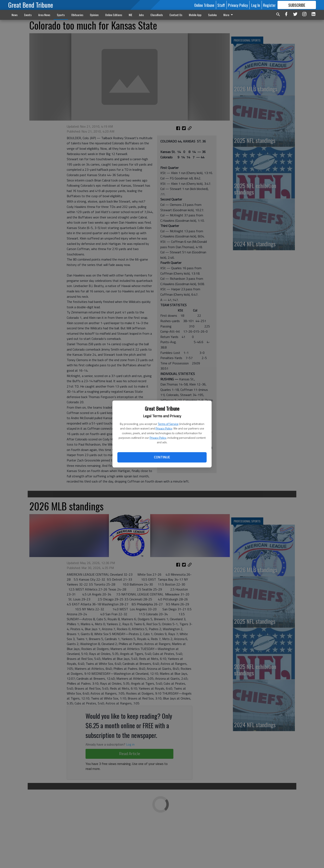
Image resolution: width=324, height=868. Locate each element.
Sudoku (212, 15)
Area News (44, 15)
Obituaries (77, 15)
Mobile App (195, 15)
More (229, 15)
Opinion (94, 15)
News (15, 15)
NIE (130, 15)
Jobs (141, 15)
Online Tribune (204, 5)
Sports (61, 15)
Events (28, 15)
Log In (256, 5)
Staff (221, 5)
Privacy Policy (164, 428)
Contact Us (176, 15)
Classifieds (157, 15)
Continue (162, 457)
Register (269, 5)
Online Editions (114, 15)
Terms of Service (168, 424)
